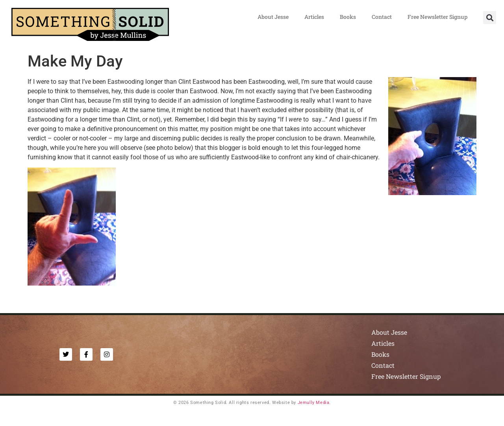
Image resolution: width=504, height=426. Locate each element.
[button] (490, 18)
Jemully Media (314, 403)
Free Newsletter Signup (437, 17)
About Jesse (273, 17)
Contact (382, 17)
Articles (314, 17)
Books (348, 17)
